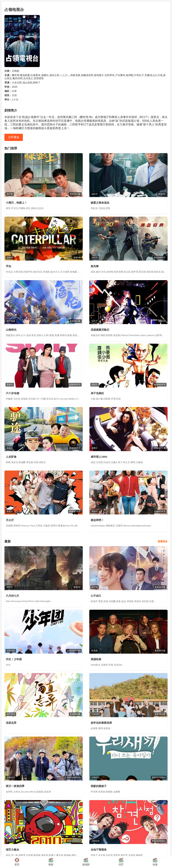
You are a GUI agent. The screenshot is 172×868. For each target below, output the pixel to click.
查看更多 (163, 541)
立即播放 (14, 137)
